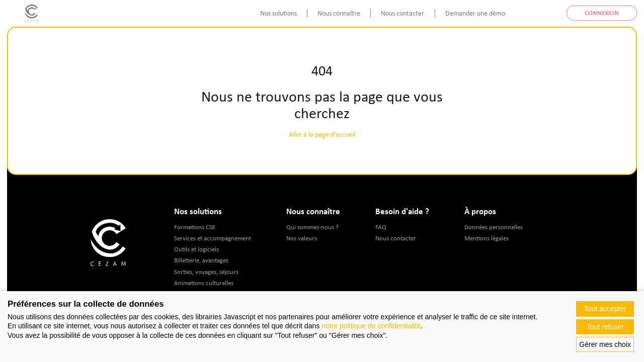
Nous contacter (403, 13)
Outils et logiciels (196, 249)
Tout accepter (605, 309)
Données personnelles (494, 227)
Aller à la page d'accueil (322, 134)
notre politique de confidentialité (371, 326)
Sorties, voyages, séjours (206, 272)
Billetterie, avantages (201, 260)
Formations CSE (195, 227)
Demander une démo (475, 13)
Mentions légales (487, 238)
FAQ (381, 227)
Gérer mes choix (605, 344)
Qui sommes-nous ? (312, 227)
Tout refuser (605, 327)
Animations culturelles (204, 283)
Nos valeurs (302, 238)
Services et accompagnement (213, 238)
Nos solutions (278, 13)
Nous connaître (339, 13)
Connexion (602, 13)
